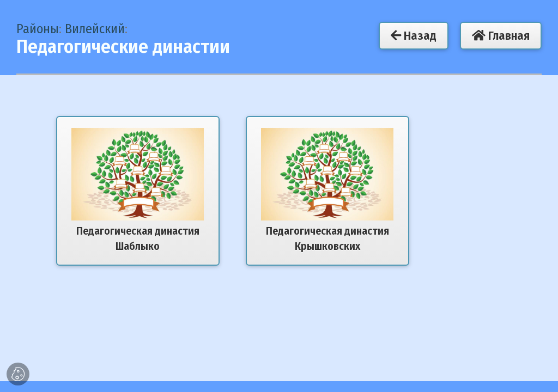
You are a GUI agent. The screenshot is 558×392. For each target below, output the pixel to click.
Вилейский (95, 29)
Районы (38, 29)
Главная (501, 36)
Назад (414, 36)
